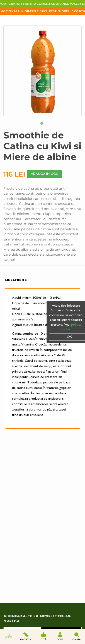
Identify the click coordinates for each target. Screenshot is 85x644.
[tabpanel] (42, 71)
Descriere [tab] (16, 280)
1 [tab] (43, 124)
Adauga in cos (44, 174)
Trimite (61, 603)
